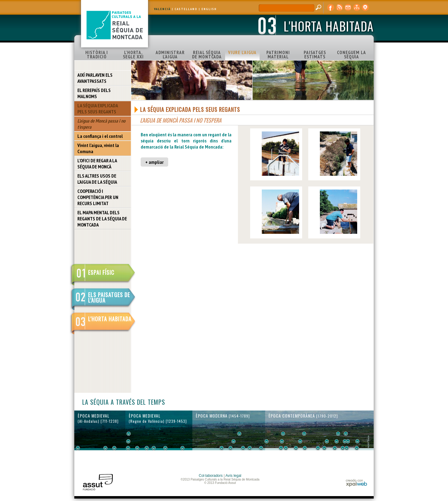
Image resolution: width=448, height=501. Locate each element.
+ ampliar (154, 162)
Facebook (331, 8)
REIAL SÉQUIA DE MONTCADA (207, 55)
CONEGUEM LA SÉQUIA (352, 55)
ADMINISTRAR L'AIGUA (170, 55)
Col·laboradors (211, 476)
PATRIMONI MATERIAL (278, 55)
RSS (339, 8)
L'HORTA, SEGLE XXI (133, 55)
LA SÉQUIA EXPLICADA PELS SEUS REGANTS (98, 109)
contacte (348, 8)
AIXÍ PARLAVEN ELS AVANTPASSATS (95, 78)
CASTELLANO (186, 9)
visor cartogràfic (365, 8)
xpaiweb (356, 483)
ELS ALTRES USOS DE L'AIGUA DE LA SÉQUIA (97, 179)
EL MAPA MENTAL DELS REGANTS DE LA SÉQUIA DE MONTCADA (102, 219)
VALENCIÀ (162, 9)
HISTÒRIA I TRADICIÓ (97, 55)
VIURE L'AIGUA (242, 52)
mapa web (357, 8)
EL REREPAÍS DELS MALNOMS (94, 93)
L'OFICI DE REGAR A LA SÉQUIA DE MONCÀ (97, 164)
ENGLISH (209, 9)
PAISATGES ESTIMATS (315, 55)
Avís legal (233, 476)
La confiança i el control (100, 136)
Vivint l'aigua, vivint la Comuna (98, 148)
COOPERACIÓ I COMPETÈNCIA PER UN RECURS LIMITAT (98, 197)
